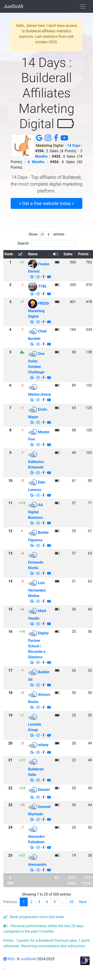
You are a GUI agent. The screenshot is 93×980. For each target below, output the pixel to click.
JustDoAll (13, 6)
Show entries (46, 234)
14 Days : (75, 146)
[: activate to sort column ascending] (22, 254)
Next (83, 902)
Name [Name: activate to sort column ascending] (33, 254)
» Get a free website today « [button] (46, 203)
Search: (46, 243)
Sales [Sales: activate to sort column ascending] (68, 254)
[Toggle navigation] (83, 6)
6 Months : (38, 162)
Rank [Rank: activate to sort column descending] (9, 254)
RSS (9, 959)
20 (71, 902)
